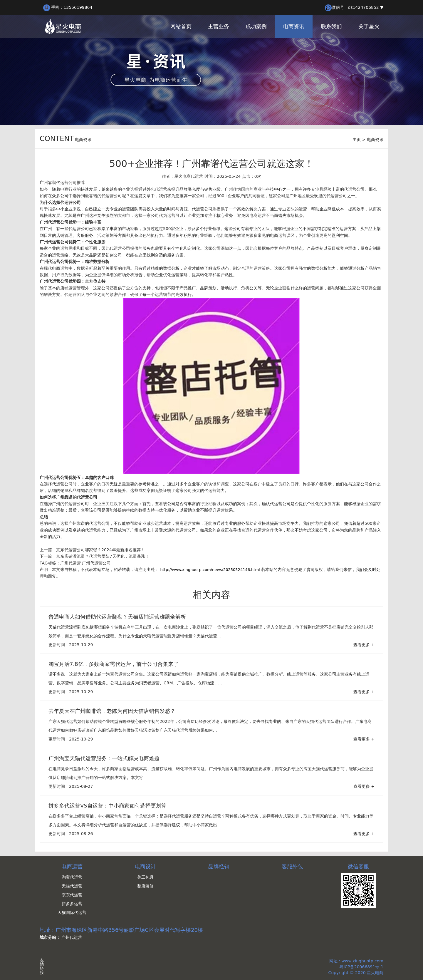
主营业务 (219, 26)
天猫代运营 (72, 886)
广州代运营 (70, 563)
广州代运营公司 (96, 563)
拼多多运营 (72, 904)
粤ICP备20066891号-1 (361, 967)
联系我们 (331, 26)
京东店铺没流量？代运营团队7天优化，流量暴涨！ (103, 556)
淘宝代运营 (72, 877)
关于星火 (369, 26)
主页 (357, 140)
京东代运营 (72, 895)
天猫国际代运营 (72, 912)
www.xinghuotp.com (363, 961)
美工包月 (145, 877)
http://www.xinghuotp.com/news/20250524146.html (210, 570)
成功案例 (256, 26)
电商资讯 (294, 26)
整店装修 (145, 886)
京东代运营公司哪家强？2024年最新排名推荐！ (100, 550)
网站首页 (181, 26)
